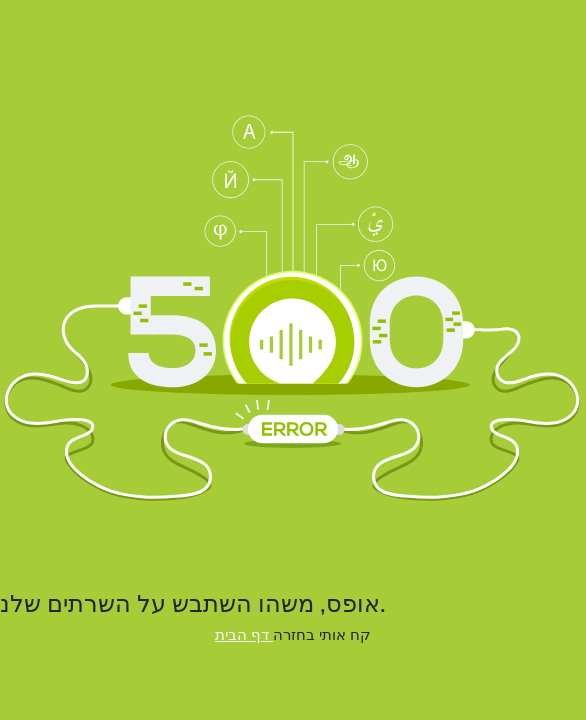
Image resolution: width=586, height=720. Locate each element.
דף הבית (244, 634)
